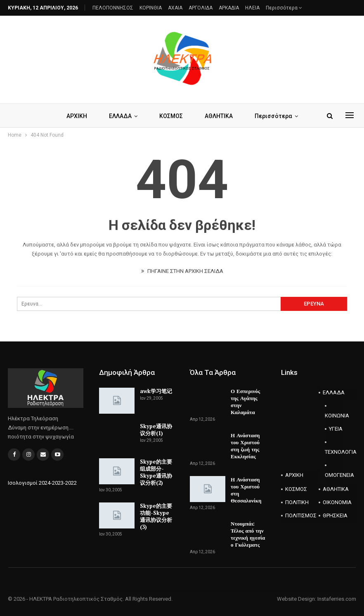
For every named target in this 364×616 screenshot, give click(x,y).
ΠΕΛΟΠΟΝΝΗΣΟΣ (113, 8)
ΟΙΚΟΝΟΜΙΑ (337, 502)
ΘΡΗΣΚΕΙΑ (335, 515)
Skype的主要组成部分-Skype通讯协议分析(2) (156, 472)
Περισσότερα (284, 8)
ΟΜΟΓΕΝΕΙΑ (334, 475)
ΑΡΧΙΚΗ (77, 116)
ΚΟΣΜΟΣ (171, 116)
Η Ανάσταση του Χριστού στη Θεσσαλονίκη (246, 490)
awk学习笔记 (156, 391)
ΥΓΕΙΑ (336, 429)
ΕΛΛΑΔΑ (120, 116)
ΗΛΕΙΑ (252, 8)
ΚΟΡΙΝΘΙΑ (151, 8)
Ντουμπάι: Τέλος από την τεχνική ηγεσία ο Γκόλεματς (248, 534)
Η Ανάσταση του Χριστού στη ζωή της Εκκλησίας (245, 446)
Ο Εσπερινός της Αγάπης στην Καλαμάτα (245, 402)
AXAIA (175, 8)
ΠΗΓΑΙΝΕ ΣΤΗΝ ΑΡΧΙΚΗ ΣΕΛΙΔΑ (182, 271)
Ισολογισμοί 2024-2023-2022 (42, 483)
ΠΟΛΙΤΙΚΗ (297, 502)
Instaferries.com (337, 599)
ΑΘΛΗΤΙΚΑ (219, 116)
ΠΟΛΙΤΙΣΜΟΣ (301, 515)
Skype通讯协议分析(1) (156, 430)
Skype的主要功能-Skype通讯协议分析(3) (156, 516)
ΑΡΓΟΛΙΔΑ (201, 8)
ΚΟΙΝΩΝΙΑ (334, 416)
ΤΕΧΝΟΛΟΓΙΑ (334, 452)
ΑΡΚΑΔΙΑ (229, 8)
